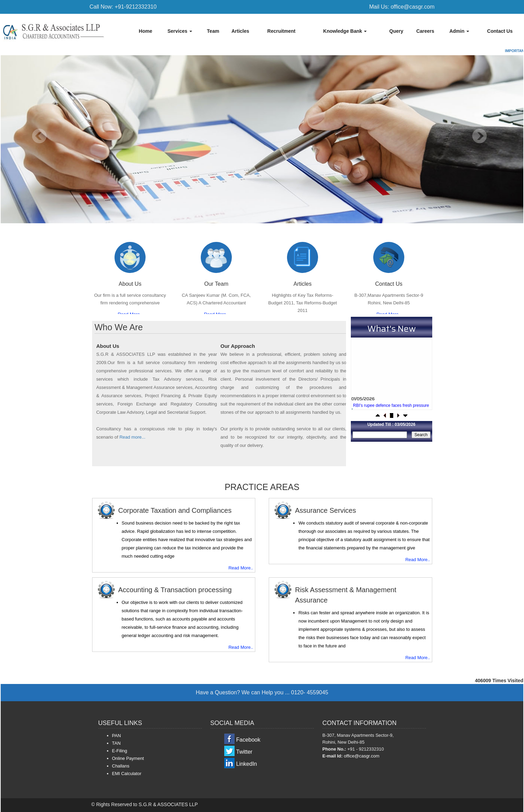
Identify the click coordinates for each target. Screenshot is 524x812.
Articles (240, 31)
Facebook (248, 740)
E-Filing (120, 751)
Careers (425, 31)
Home (145, 31)
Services (180, 31)
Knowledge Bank (345, 31)
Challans (121, 766)
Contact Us (500, 31)
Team (213, 31)
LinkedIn (247, 764)
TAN (116, 743)
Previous (39, 136)
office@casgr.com (362, 756)
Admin (459, 31)
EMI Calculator (127, 774)
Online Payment (128, 758)
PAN (117, 736)
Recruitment (281, 31)
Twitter (244, 752)
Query (396, 31)
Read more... (132, 437)
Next (479, 136)
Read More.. (241, 568)
